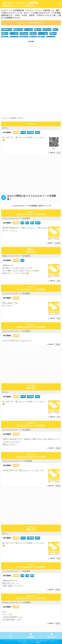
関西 (32, 576)
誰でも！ (6, 128)
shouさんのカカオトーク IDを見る (31, 598)
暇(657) (55, 29)
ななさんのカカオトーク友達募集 (16, 430)
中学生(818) (47, 29)
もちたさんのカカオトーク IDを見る (31, 457)
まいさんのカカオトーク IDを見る (31, 289)
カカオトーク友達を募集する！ (31, 23)
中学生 (23, 132)
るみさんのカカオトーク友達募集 (16, 331)
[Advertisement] (31, 62)
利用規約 (31, 637)
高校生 (37, 132)
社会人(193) (51, 37)
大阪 (27, 576)
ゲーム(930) (29, 29)
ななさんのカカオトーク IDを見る (31, 426)
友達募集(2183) (7, 29)
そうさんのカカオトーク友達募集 (16, 571)
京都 (22, 576)
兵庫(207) (41, 37)
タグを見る (31, 41)
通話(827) (38, 29)
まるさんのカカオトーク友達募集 (16, 218)
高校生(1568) (18, 29)
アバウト (10, 637)
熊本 (32, 223)
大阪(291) (5, 37)
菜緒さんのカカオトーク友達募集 (16, 256)
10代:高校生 (7, 132)
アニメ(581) (14, 33)
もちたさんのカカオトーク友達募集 (17, 461)
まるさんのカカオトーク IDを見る (31, 214)
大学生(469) (24, 33)
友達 (22, 223)
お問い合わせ (52, 637)
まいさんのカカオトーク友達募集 (16, 293)
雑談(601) (5, 33)
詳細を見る (31, 252)
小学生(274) (24, 37)
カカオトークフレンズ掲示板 (20, 4)
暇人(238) (33, 37)
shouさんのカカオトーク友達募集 (16, 602)
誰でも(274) (14, 37)
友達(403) (33, 33)
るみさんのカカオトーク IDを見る (31, 327)
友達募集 (16, 132)
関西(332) (53, 33)
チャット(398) (43, 33)
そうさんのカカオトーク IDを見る (31, 567)
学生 (27, 223)
